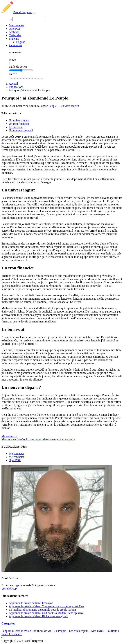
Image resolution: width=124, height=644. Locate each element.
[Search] (29, 19)
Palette (13, 74)
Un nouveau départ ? (21, 130)
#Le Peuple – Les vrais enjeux (61, 106)
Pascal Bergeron (17, 12)
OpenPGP (15, 29)
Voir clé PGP (9, 589)
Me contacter (17, 25)
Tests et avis (23, 631)
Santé (6, 634)
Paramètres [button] (15, 45)
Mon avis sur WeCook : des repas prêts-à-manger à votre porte (38, 439)
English (21, 42)
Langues (8, 631)
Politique (113, 631)
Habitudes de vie (43, 631)
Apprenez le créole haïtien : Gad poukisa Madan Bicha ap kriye (46, 613)
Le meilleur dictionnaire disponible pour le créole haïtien (42, 610)
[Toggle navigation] (35, 13)
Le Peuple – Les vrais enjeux (73, 631)
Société (16, 634)
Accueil (13, 84)
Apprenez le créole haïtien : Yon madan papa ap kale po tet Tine (46, 606)
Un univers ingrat (19, 120)
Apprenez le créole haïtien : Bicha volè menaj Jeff (38, 616)
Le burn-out (16, 127)
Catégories (15, 35)
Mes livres (99, 631)
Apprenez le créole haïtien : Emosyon (31, 603)
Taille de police (18, 67)
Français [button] (14, 39)
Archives (14, 32)
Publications (16, 87)
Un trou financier (19, 124)
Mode (12, 60)
